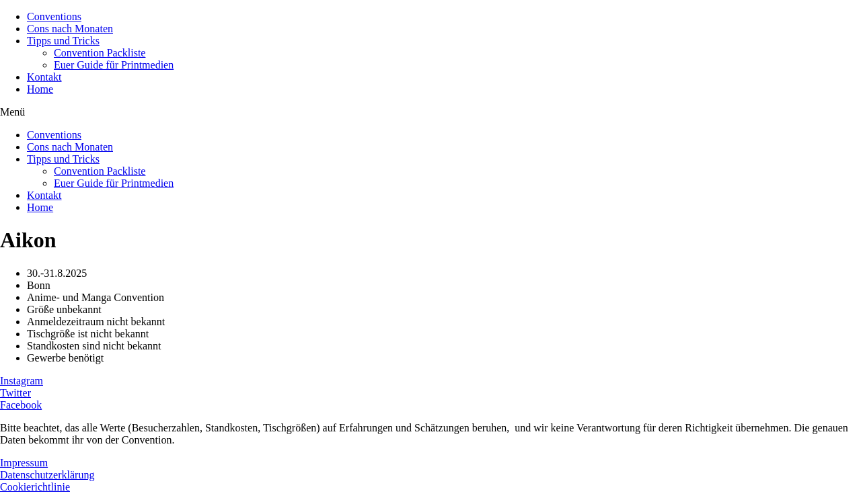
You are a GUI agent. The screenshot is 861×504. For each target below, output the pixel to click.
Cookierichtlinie (35, 487)
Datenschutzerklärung (47, 475)
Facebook (21, 405)
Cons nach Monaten (70, 29)
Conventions (54, 16)
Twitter (15, 393)
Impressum (24, 463)
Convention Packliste (100, 53)
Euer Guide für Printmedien (114, 65)
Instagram (22, 381)
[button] (430, 112)
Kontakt (44, 77)
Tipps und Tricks (63, 41)
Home (40, 89)
